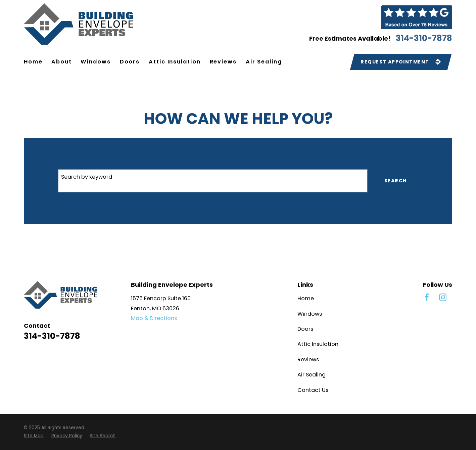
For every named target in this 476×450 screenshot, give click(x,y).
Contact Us (313, 390)
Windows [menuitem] (96, 62)
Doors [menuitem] (130, 62)
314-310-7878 (424, 38)
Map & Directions (154, 318)
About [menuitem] (62, 62)
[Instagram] (443, 297)
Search (396, 181)
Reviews (308, 359)
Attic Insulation (318, 344)
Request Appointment (401, 62)
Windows (310, 314)
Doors (305, 329)
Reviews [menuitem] (223, 62)
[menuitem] (34, 436)
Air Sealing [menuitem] (264, 62)
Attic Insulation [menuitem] (175, 62)
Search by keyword (87, 177)
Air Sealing (312, 375)
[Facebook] (427, 297)
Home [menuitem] (33, 62)
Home (306, 298)
